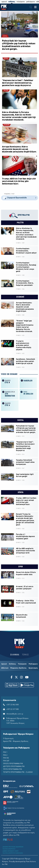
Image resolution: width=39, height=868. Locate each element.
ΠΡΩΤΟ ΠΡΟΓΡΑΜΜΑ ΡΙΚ (13, 764)
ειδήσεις (12, 2)
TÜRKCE (25, 655)
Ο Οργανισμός (8, 739)
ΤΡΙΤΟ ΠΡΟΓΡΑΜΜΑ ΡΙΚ (13, 769)
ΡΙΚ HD (6, 758)
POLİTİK (6, 91)
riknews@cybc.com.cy (15, 714)
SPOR (20, 567)
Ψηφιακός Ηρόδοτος (18, 668)
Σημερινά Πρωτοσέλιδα (19, 198)
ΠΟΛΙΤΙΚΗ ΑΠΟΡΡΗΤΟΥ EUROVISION (13, 853)
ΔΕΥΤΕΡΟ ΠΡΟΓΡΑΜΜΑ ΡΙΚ (14, 767)
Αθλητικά (5, 668)
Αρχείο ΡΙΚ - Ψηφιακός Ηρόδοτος (16, 741)
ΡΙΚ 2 (5, 755)
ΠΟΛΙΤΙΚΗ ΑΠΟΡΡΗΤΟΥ (9, 849)
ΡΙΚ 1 (5, 752)
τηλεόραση (21, 2)
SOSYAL (5, 36)
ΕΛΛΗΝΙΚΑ (15, 655)
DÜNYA (6, 157)
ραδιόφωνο (31, 2)
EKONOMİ (7, 125)
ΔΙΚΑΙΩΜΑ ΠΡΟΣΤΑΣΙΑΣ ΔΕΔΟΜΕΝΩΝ (13, 847)
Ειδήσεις (12, 664)
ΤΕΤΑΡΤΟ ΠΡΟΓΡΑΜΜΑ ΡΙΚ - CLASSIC (18, 772)
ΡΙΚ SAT (6, 761)
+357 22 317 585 (12, 709)
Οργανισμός (33, 668)
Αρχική (4, 664)
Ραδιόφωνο (33, 664)
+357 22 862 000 (12, 705)
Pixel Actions (31, 862)
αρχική (4, 2)
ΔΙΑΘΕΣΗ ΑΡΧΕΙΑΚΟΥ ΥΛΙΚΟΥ (11, 851)
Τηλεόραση (22, 664)
